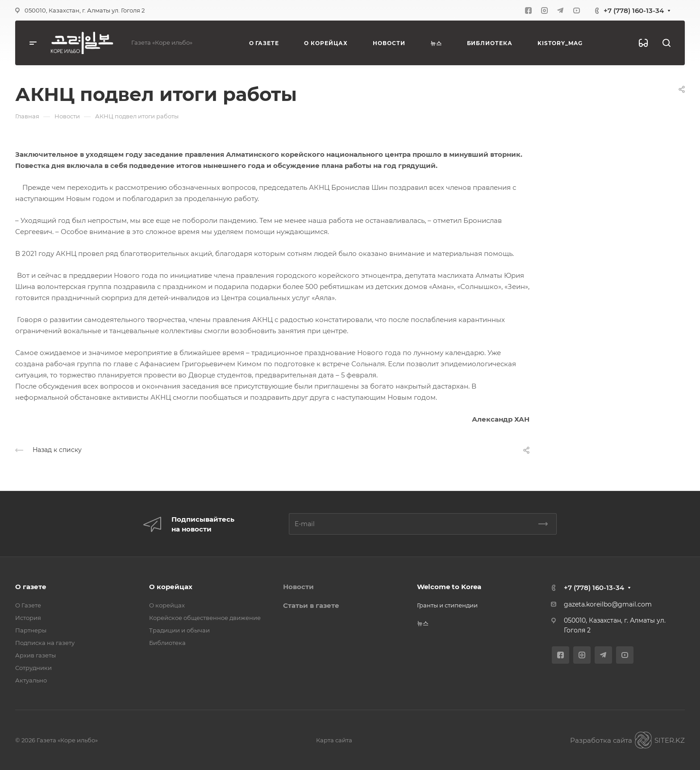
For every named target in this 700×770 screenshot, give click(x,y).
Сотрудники (33, 668)
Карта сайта (334, 740)
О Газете (28, 605)
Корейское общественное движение (205, 618)
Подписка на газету (45, 643)
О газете (31, 587)
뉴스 (423, 623)
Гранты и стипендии (447, 605)
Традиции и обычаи (179, 630)
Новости (298, 587)
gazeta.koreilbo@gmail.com (608, 604)
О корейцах (171, 587)
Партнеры (31, 630)
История (28, 618)
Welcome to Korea (449, 587)
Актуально (31, 680)
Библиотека (167, 643)
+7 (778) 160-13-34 (634, 10)
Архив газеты (35, 655)
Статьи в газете (311, 605)
